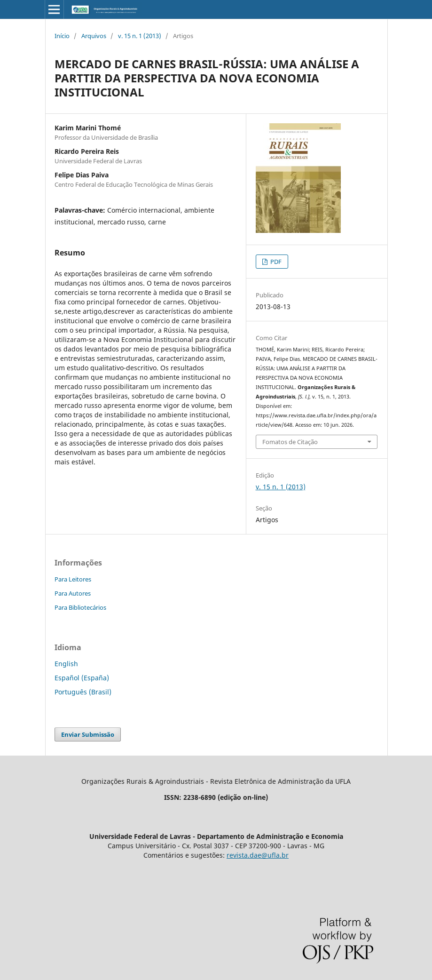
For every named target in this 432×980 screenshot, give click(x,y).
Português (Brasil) (83, 692)
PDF (275, 262)
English (66, 664)
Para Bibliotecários (80, 607)
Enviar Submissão (88, 734)
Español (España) (82, 678)
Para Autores (73, 593)
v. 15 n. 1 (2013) (140, 36)
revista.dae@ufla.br (258, 855)
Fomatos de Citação (290, 442)
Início (62, 36)
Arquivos (94, 36)
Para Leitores (73, 579)
